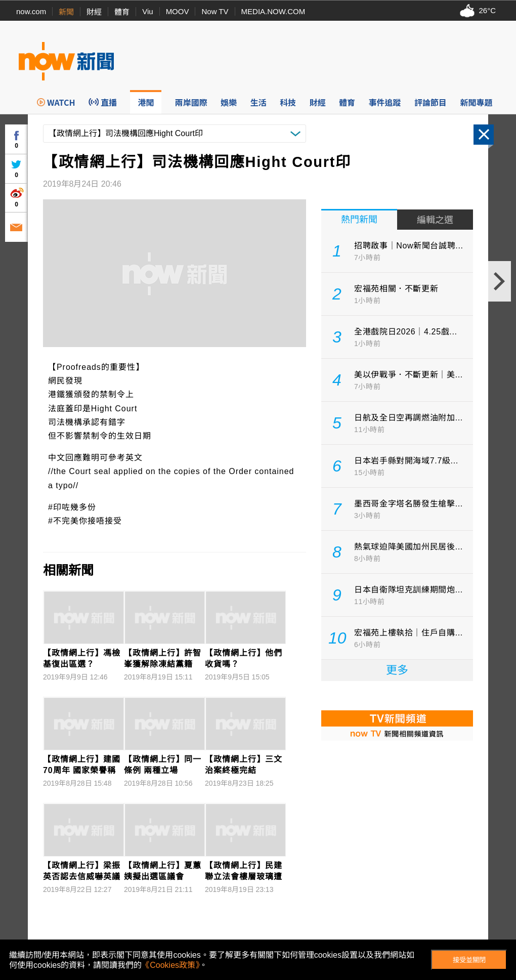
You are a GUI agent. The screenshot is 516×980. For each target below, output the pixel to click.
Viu (147, 11)
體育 (122, 12)
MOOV (178, 11)
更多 (397, 670)
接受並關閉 (469, 960)
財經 (94, 12)
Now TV (215, 11)
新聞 (66, 12)
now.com (31, 11)
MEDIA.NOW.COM (273, 11)
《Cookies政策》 (170, 965)
